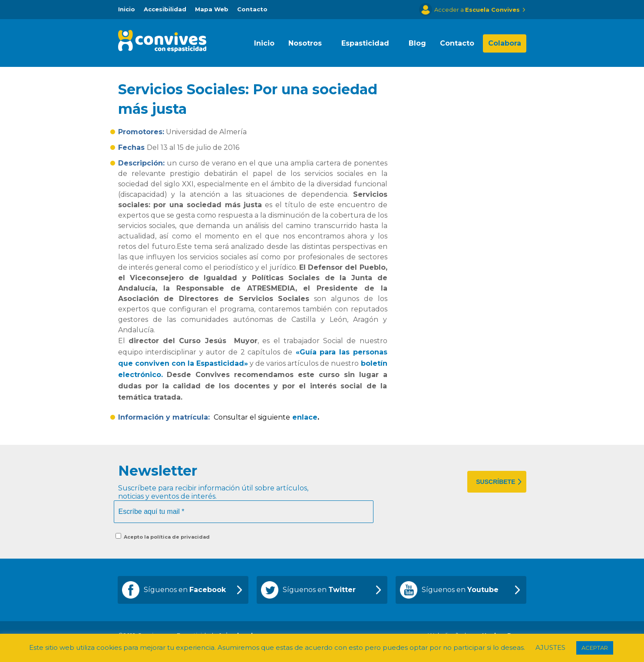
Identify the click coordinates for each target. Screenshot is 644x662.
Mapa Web (212, 9)
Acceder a (477, 10)
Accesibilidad (165, 9)
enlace (305, 417)
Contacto (252, 9)
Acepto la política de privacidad (163, 536)
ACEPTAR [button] (595, 648)
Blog (417, 43)
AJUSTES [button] (550, 647)
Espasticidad (365, 43)
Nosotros (305, 43)
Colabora (505, 43)
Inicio (127, 9)
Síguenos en (185, 590)
